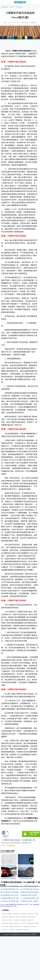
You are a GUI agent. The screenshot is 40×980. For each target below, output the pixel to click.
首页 (11, 7)
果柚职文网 (16, 923)
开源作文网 (16, 914)
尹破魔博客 (9, 914)
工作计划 (19, 7)
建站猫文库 (16, 934)
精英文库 (18, 917)
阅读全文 (25, 23)
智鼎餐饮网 (26, 927)
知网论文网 (12, 917)
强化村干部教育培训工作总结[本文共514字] (16, 905)
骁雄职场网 (31, 923)
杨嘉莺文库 (23, 920)
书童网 (36, 914)
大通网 (4, 920)
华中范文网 (5, 917)
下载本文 (33, 23)
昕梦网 (36, 923)
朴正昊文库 (33, 927)
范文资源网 (16, 920)
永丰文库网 (5, 927)
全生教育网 (12, 930)
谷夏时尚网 (23, 914)
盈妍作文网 (31, 914)
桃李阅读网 (25, 917)
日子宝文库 (9, 920)
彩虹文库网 (5, 923)
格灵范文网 (32, 917)
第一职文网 (23, 923)
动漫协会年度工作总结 (29, 895)
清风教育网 (19, 930)
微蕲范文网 (31, 920)
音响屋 (4, 914)
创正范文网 (26, 930)
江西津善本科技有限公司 (15, 927)
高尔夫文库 (5, 930)
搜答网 (11, 923)
